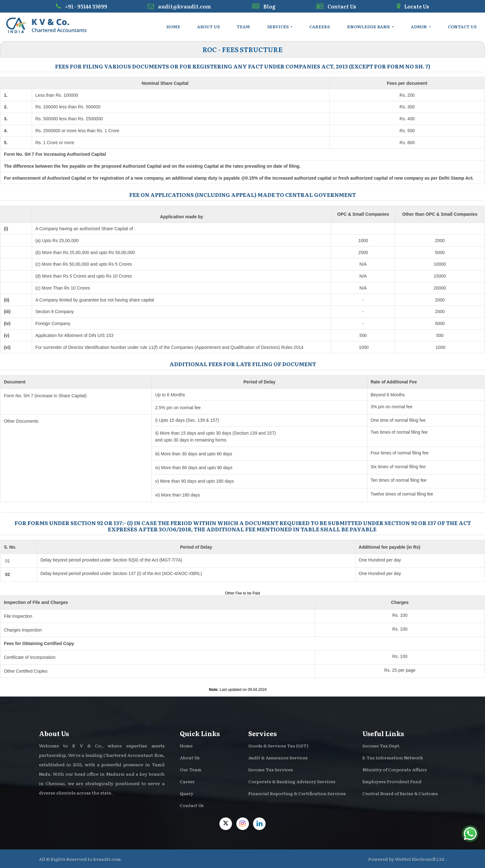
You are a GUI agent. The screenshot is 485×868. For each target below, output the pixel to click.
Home (173, 27)
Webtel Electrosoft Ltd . (421, 859)
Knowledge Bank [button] (369, 27)
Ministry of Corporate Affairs (395, 769)
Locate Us (413, 6)
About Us (208, 27)
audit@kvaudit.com (179, 6)
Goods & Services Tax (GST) (278, 746)
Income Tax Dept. (381, 746)
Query (187, 793)
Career (187, 781)
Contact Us (336, 6)
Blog (264, 6)
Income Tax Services (271, 769)
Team (243, 27)
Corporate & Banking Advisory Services (292, 781)
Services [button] (278, 27)
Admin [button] (419, 27)
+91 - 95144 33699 (82, 6)
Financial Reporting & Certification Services (297, 793)
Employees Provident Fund (392, 781)
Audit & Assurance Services (278, 757)
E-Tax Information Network (393, 757)
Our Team (191, 769)
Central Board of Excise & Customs (400, 793)
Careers (320, 27)
